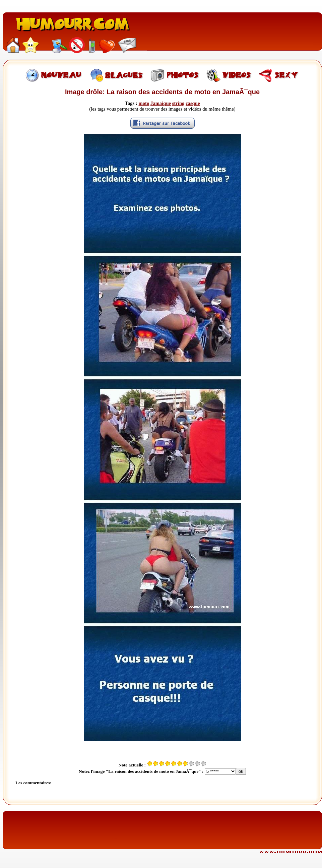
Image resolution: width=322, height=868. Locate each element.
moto (144, 103)
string (178, 103)
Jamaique (161, 103)
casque (193, 103)
